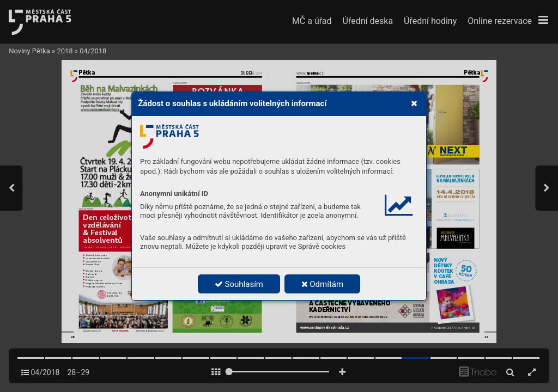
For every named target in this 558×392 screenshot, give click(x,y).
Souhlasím (239, 284)
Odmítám (323, 284)
